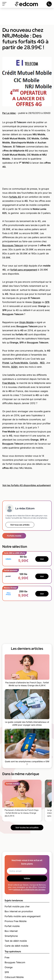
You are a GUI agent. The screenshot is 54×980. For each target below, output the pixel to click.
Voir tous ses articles (20, 525)
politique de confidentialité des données (29, 889)
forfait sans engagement (24, 270)
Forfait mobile (12, 926)
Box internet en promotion (19, 911)
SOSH (14, 367)
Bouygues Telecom (13, 245)
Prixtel (6, 363)
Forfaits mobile (14, 536)
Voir (42, 559)
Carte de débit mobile (16, 946)
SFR (47, 302)
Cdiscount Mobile (14, 977)
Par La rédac (9, 113)
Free (7, 957)
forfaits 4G (15, 197)
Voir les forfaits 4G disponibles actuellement (26, 485)
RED (42, 363)
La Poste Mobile (19, 363)
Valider (27, 878)
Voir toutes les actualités (27, 828)
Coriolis (34, 363)
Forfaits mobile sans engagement (23, 916)
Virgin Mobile (26, 322)
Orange (37, 302)
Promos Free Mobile (16, 921)
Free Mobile (9, 383)
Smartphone (11, 936)
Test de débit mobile (16, 941)
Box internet (11, 931)
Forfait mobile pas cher (17, 906)
